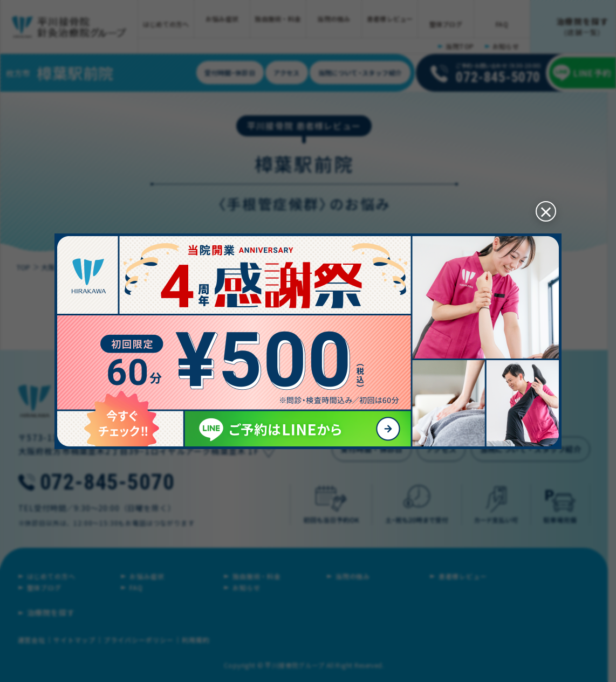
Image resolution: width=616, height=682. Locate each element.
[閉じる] (542, 205)
